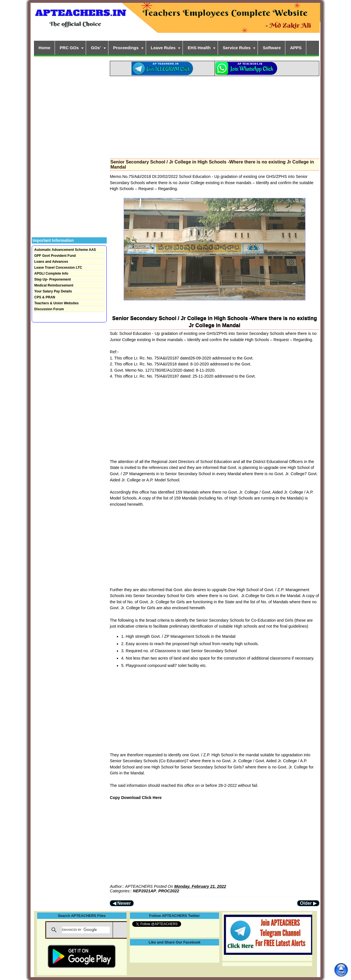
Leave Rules (163, 48)
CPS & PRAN (45, 297)
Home (44, 48)
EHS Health (199, 48)
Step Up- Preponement (53, 279)
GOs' (96, 48)
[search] (86, 930)
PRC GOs (69, 48)
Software (272, 48)
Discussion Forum (49, 309)
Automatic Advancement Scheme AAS (65, 250)
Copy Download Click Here (136, 798)
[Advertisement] (215, 116)
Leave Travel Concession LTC (58, 268)
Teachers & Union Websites (56, 303)
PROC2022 (169, 891)
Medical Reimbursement (54, 285)
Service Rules (237, 48)
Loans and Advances (51, 262)
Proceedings (126, 48)
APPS (296, 48)
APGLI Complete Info (51, 273)
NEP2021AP (145, 891)
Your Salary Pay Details (53, 291)
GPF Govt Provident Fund (55, 256)
